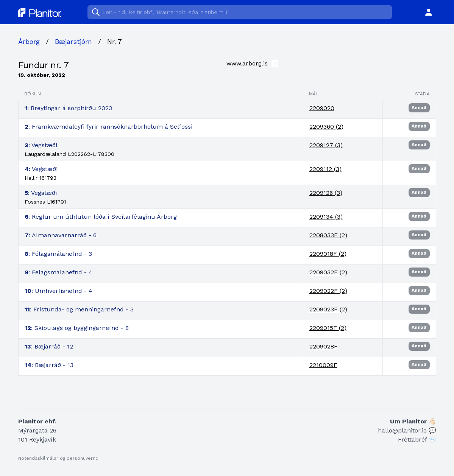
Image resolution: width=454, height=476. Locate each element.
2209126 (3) (326, 193)
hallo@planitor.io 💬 (407, 430)
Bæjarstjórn (73, 41)
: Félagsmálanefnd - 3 (58, 254)
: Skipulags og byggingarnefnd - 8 (77, 328)
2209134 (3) (326, 217)
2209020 (322, 108)
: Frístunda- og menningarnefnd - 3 (79, 309)
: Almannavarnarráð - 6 (61, 235)
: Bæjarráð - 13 (49, 365)
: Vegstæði (41, 145)
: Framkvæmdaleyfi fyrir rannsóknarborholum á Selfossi (108, 127)
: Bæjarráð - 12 (49, 346)
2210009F (323, 365)
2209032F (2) (328, 272)
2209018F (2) (328, 254)
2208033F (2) (328, 235)
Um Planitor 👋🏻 (413, 421)
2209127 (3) (326, 145)
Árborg (29, 41)
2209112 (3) (325, 169)
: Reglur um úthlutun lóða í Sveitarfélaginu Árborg (101, 217)
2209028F (324, 346)
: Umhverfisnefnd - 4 (59, 291)
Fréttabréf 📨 (417, 439)
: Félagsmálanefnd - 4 (59, 272)
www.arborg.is (252, 63)
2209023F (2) (328, 309)
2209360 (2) (326, 127)
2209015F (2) (328, 328)
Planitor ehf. (37, 421)
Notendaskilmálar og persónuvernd (58, 458)
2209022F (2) (328, 291)
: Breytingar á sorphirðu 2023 (68, 108)
